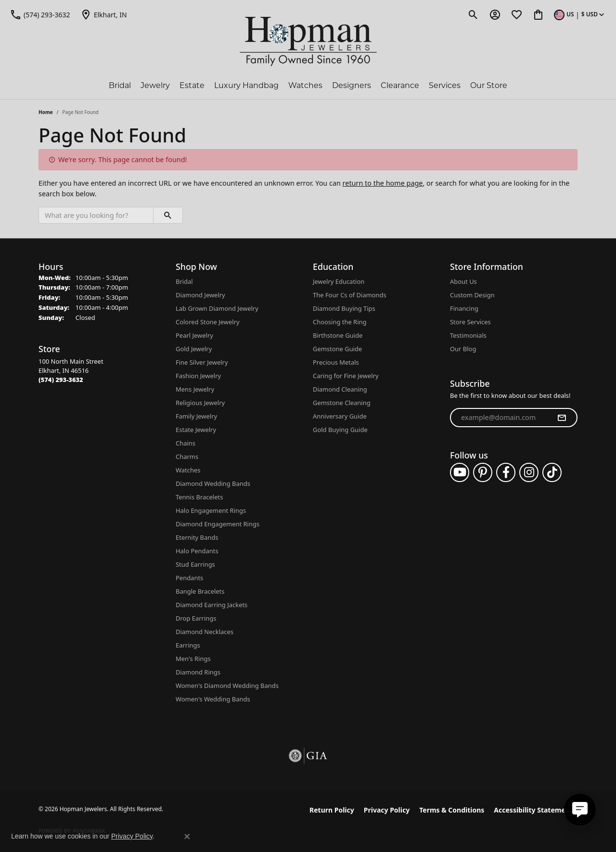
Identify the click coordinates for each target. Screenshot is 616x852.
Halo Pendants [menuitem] (197, 551)
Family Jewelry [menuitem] (196, 416)
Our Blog (463, 349)
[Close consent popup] (187, 837)
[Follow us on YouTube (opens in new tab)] (460, 472)
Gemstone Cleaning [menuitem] (342, 403)
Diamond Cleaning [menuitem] (340, 389)
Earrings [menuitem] (188, 645)
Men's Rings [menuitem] (193, 659)
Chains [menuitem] (186, 443)
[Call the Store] (61, 380)
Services (445, 85)
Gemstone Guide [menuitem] (337, 349)
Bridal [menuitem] (184, 281)
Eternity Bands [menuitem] (197, 537)
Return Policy (332, 810)
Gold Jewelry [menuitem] (194, 349)
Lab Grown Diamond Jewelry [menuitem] (217, 308)
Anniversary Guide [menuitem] (340, 416)
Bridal (120, 85)
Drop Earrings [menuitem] (196, 618)
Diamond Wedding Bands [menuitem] (213, 483)
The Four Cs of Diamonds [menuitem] (350, 295)
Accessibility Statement (533, 810)
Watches (305, 85)
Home (46, 112)
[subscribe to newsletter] (562, 418)
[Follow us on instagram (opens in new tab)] (529, 472)
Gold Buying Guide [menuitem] (340, 430)
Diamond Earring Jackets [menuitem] (212, 605)
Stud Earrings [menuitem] (195, 564)
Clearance (400, 85)
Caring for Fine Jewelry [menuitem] (346, 376)
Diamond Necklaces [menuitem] (205, 632)
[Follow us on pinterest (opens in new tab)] (483, 472)
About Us (463, 281)
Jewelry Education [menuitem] (339, 281)
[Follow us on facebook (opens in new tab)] (506, 472)
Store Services (470, 322)
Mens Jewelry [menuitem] (195, 389)
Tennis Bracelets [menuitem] (199, 497)
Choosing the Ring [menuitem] (340, 322)
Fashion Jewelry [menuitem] (198, 376)
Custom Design (472, 295)
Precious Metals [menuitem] (336, 362)
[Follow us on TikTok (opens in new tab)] (552, 472)
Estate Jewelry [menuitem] (196, 430)
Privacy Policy (387, 810)
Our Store (489, 85)
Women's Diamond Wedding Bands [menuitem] (227, 686)
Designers (352, 85)
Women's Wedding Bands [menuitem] (213, 699)
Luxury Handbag (246, 85)
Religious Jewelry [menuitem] (200, 403)
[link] (40, 14)
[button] (473, 14)
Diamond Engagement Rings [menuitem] (218, 524)
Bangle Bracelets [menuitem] (200, 591)
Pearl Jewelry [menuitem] (194, 335)
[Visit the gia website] (308, 756)
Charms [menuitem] (187, 457)
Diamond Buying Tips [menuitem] (344, 308)
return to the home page (383, 183)
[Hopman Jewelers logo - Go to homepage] (308, 42)
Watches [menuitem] (188, 470)
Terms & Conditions (452, 810)
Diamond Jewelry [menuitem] (200, 295)
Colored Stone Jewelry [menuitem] (208, 322)
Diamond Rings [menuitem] (198, 672)
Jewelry (155, 85)
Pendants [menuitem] (189, 578)
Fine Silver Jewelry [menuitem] (202, 362)
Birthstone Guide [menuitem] (338, 335)
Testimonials (468, 335)
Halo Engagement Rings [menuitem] (211, 510)
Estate (192, 85)
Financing (464, 308)
